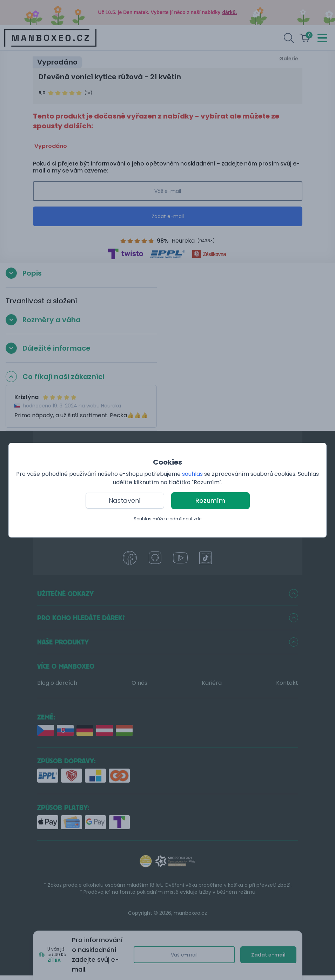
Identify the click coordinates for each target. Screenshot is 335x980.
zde (197, 519)
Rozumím (210, 501)
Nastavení (125, 501)
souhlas (192, 474)
